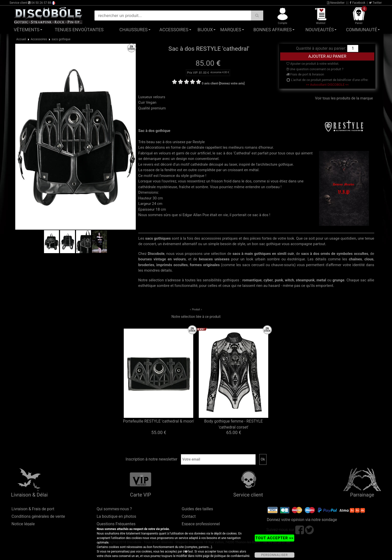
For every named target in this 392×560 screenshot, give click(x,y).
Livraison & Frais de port (33, 509)
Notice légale (23, 524)
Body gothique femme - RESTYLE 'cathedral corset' (233, 424)
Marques (231, 30)
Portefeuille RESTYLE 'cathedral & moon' (159, 421)
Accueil (21, 39)
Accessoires (174, 30)
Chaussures (134, 30)
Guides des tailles (197, 509)
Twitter (375, 3)
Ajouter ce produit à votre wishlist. (313, 64)
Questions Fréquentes (116, 524)
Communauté (361, 30)
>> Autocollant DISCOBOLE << (327, 85)
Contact (189, 516)
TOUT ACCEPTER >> (274, 538)
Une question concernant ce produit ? (315, 69)
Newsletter (336, 3)
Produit (196, 309)
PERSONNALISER (274, 555)
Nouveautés (320, 30)
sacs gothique (61, 39)
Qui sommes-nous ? (114, 509)
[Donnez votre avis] (232, 83)
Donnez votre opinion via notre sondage (302, 520)
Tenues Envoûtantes (79, 30)
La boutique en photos (116, 516)
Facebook (357, 3)
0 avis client (210, 83)
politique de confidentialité (232, 556)
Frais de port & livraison (305, 74)
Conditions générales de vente (38, 516)
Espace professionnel (201, 524)
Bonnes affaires (272, 30)
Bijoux (205, 30)
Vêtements (27, 30)
